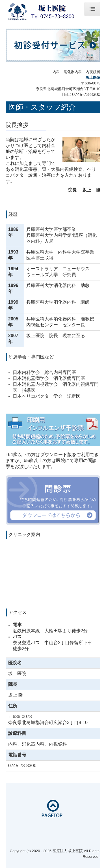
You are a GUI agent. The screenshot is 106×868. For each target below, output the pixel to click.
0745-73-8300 (86, 94)
